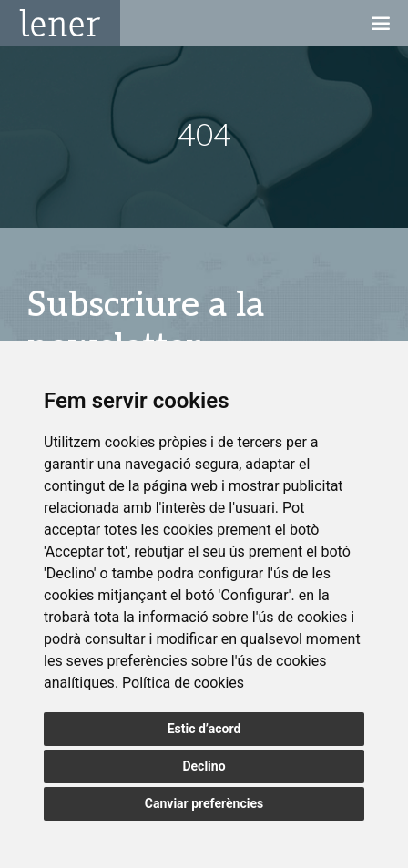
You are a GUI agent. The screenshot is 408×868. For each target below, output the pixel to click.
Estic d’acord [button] (204, 729)
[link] (183, 683)
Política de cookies (183, 683)
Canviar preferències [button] (204, 803)
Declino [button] (204, 766)
